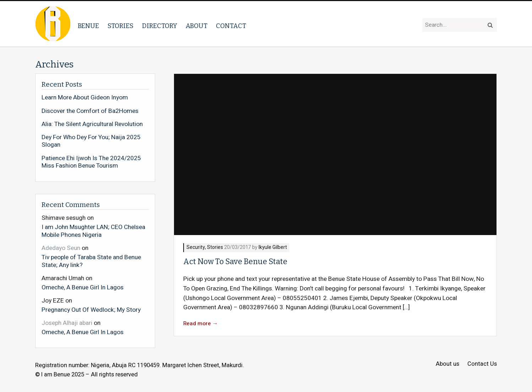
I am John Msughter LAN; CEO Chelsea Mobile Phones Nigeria (93, 231)
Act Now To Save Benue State (235, 262)
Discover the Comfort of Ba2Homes (90, 111)
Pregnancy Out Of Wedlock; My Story (91, 310)
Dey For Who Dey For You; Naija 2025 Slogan (91, 141)
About (197, 26)
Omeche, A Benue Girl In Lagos (83, 287)
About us (447, 364)
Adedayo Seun (61, 248)
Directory (160, 26)
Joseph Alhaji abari (67, 323)
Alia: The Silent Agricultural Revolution (92, 124)
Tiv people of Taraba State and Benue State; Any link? (91, 261)
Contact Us (482, 364)
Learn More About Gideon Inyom (85, 98)
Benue (88, 26)
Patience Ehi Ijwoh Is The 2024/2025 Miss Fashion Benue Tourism (91, 162)
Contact (231, 26)
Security (196, 248)
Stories (121, 26)
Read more (201, 324)
